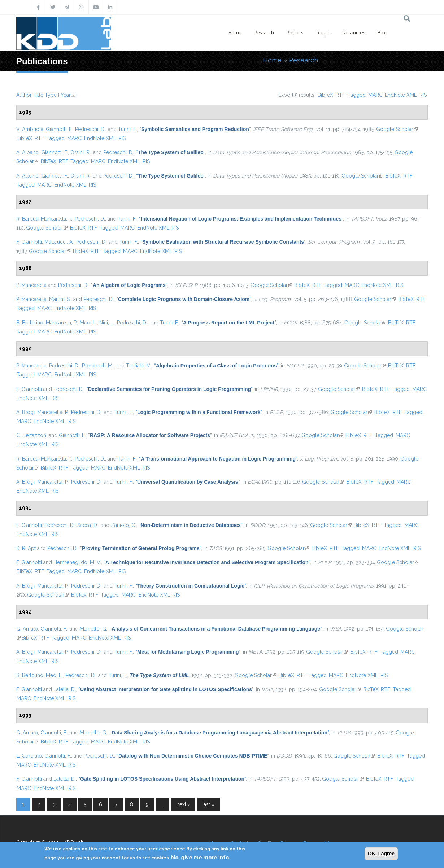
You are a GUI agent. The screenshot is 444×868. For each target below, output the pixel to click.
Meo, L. (88, 323)
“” (195, 129)
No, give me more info (200, 858)
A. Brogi (25, 412)
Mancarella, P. (56, 219)
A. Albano (27, 152)
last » (208, 804)
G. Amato (27, 629)
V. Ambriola (30, 129)
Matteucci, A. (59, 242)
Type (51, 95)
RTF (340, 95)
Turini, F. (127, 129)
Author (24, 95)
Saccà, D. (88, 525)
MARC (375, 95)
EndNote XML (401, 95)
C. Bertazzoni (32, 435)
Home (235, 33)
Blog (382, 33)
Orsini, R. (80, 152)
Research (264, 33)
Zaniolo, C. (123, 525)
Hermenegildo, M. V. (77, 562)
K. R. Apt (26, 548)
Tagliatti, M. (139, 366)
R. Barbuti (27, 219)
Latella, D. (65, 689)
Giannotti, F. (59, 129)
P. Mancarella (31, 285)
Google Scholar (397, 129)
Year (66, 95)
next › (183, 804)
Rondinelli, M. (98, 366)
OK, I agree (381, 854)
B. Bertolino (30, 323)
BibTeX (325, 95)
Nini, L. (107, 323)
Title (38, 95)
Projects (295, 33)
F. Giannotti (29, 242)
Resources (354, 33)
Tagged (357, 95)
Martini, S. (60, 299)
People (323, 33)
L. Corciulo (29, 756)
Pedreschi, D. (90, 129)
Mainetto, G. (93, 629)
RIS (423, 95)
